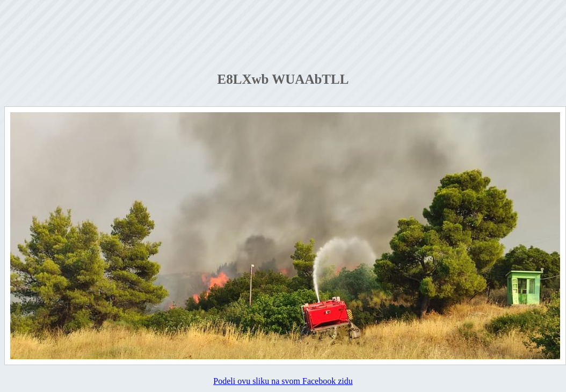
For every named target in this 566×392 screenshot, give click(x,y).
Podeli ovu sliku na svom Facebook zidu (283, 381)
